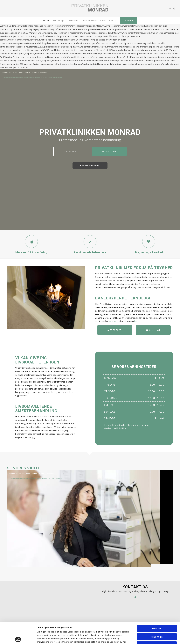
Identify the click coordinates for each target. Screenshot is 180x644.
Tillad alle (157, 607)
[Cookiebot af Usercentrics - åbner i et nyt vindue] (18, 639)
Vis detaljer (142, 638)
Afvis (157, 623)
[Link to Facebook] (170, 8)
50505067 (113, 321)
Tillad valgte (157, 615)
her (136, 321)
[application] (90, 517)
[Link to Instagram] (174, 8)
